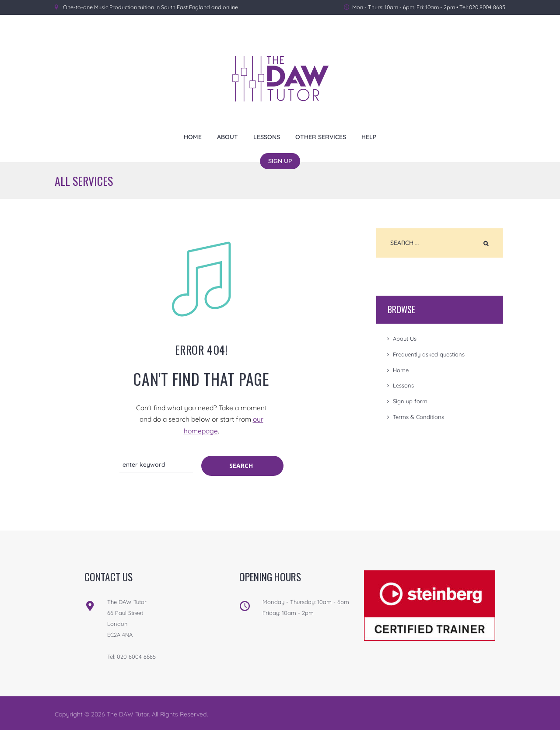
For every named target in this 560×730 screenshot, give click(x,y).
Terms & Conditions (418, 417)
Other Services (321, 137)
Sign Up (280, 161)
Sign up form (410, 401)
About (227, 137)
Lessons (267, 137)
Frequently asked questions (429, 354)
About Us (405, 339)
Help (369, 137)
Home (193, 137)
